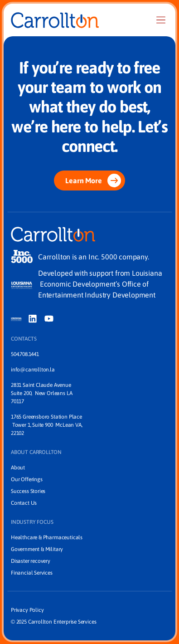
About (18, 468)
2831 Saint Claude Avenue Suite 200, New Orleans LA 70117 (42, 393)
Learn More (93, 181)
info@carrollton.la (33, 370)
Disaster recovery (31, 561)
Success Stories (28, 491)
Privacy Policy (27, 610)
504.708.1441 (25, 354)
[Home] (55, 20)
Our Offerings (27, 479)
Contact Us (24, 503)
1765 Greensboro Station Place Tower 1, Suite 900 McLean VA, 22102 (46, 425)
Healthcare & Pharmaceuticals (47, 537)
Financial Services (32, 573)
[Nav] (161, 20)
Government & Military (37, 549)
